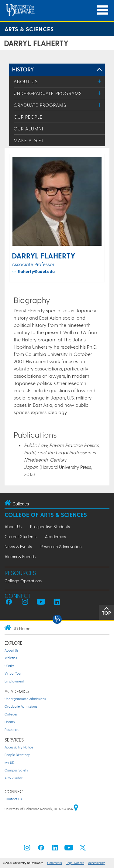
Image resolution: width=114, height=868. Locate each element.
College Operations (23, 581)
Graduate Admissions (21, 706)
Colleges (11, 714)
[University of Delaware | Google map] (76, 809)
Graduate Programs (40, 105)
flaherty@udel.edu (36, 271)
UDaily (9, 666)
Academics (55, 536)
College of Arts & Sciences (46, 515)
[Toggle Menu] (100, 81)
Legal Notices (75, 863)
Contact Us (13, 799)
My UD (9, 763)
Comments (54, 863)
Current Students (21, 536)
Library (10, 722)
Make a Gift (29, 140)
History (23, 69)
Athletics (11, 658)
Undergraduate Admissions (25, 699)
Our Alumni (28, 129)
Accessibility (96, 863)
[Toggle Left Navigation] (99, 70)
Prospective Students (50, 526)
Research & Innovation (61, 546)
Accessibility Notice (19, 747)
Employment (14, 681)
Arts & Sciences (29, 29)
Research (12, 730)
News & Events (18, 546)
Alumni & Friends (20, 556)
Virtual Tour (13, 673)
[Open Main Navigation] (103, 10)
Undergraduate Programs (48, 93)
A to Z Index (14, 778)
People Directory (17, 755)
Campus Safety (16, 770)
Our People (28, 117)
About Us (26, 81)
